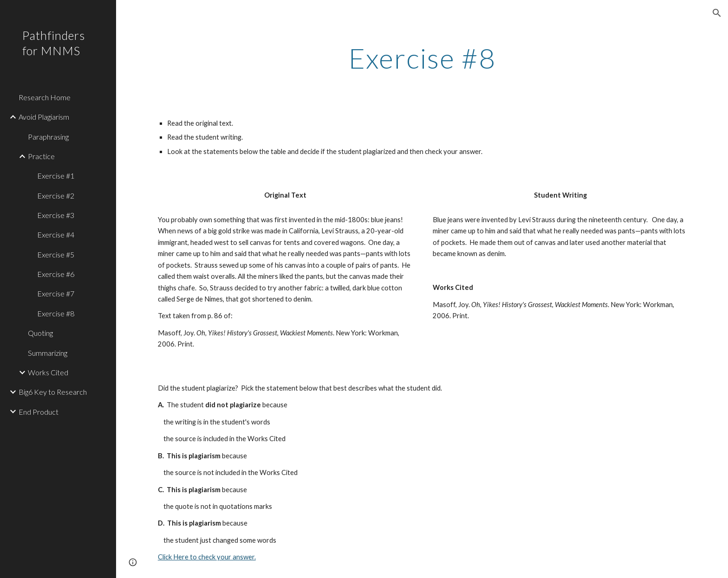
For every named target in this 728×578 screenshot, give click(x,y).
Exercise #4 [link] (56, 234)
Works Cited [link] (48, 372)
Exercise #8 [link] (56, 313)
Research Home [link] (45, 97)
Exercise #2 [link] (56, 196)
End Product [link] (39, 412)
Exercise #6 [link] (56, 274)
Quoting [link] (40, 333)
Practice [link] (41, 156)
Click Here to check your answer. (207, 557)
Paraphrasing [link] (48, 137)
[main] (422, 58)
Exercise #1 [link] (56, 176)
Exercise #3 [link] (56, 215)
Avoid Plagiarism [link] (44, 117)
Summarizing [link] (48, 353)
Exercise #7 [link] (56, 293)
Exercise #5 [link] (56, 254)
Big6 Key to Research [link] (53, 392)
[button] (717, 13)
